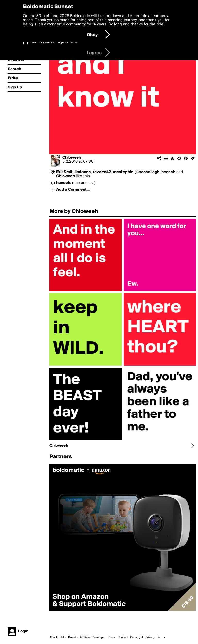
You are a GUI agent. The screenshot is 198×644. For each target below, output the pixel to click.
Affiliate (85, 637)
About (53, 637)
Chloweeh (72, 158)
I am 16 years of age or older (54, 42)
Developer (99, 637)
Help (63, 637)
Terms (161, 637)
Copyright (137, 637)
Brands (73, 637)
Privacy (150, 637)
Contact (123, 637)
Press (112, 637)
